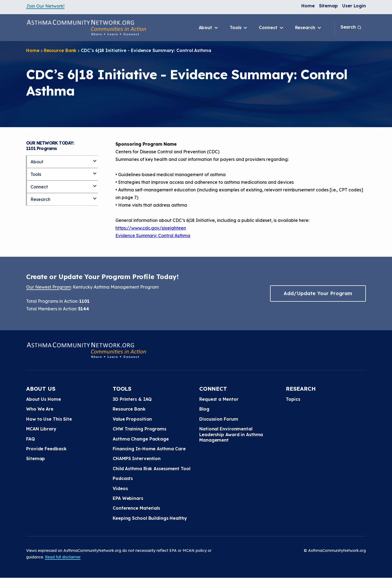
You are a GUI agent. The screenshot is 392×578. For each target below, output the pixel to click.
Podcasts (123, 478)
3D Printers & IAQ (132, 399)
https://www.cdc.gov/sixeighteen (151, 228)
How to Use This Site (49, 419)
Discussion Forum (219, 419)
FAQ (30, 439)
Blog (204, 409)
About (209, 28)
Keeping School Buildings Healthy (150, 518)
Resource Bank (60, 50)
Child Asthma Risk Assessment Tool (151, 469)
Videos (120, 488)
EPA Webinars (128, 498)
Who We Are (40, 409)
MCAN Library (41, 429)
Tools (239, 28)
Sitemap (328, 6)
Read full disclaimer (63, 557)
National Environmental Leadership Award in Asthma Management (231, 434)
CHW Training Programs (140, 429)
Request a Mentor (219, 399)
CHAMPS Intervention (137, 458)
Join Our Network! (45, 6)
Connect (271, 28)
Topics (293, 399)
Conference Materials (136, 508)
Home (308, 6)
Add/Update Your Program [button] (318, 293)
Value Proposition (132, 419)
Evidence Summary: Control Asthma (153, 236)
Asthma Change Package (141, 439)
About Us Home (44, 399)
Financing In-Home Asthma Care (149, 449)
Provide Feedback (46, 449)
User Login (354, 6)
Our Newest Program (48, 287)
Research (309, 28)
